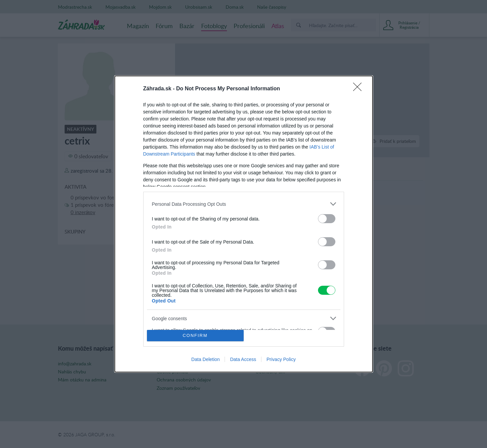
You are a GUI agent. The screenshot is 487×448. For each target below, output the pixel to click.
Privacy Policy (281, 359)
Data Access (243, 359)
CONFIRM (195, 335)
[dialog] (244, 224)
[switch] (327, 219)
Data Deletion (206, 359)
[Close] (359, 89)
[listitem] (244, 204)
